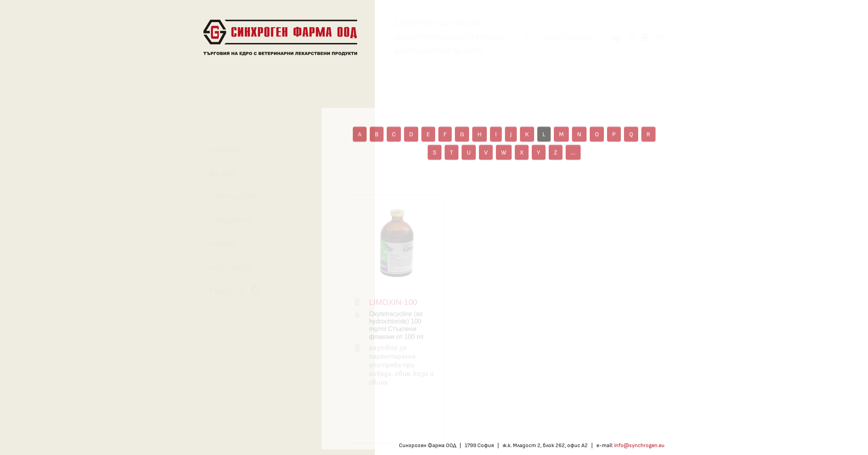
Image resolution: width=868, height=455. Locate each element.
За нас (220, 173)
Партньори (229, 197)
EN (661, 37)
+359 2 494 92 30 (566, 37)
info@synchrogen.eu (639, 445)
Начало (221, 149)
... (573, 162)
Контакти (226, 268)
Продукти (226, 220)
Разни (219, 244)
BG (632, 37)
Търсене (231, 291)
